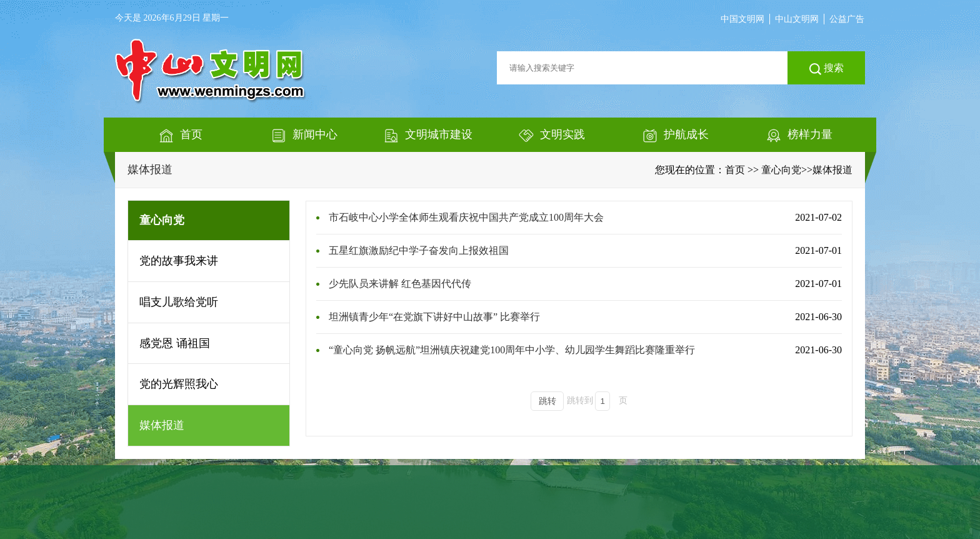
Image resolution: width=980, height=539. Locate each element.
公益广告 (847, 19)
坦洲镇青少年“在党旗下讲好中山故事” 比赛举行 (434, 317)
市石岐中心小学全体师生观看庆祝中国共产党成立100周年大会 (466, 217)
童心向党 (781, 170)
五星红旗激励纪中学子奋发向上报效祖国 (419, 250)
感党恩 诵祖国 (175, 343)
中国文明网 (742, 19)
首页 (735, 170)
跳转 (547, 401)
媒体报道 (150, 169)
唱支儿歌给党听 (179, 302)
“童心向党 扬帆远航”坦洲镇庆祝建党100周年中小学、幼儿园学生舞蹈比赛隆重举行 (512, 350)
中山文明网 (797, 19)
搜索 (827, 69)
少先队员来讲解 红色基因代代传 (400, 284)
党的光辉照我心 (179, 384)
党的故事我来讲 (179, 261)
